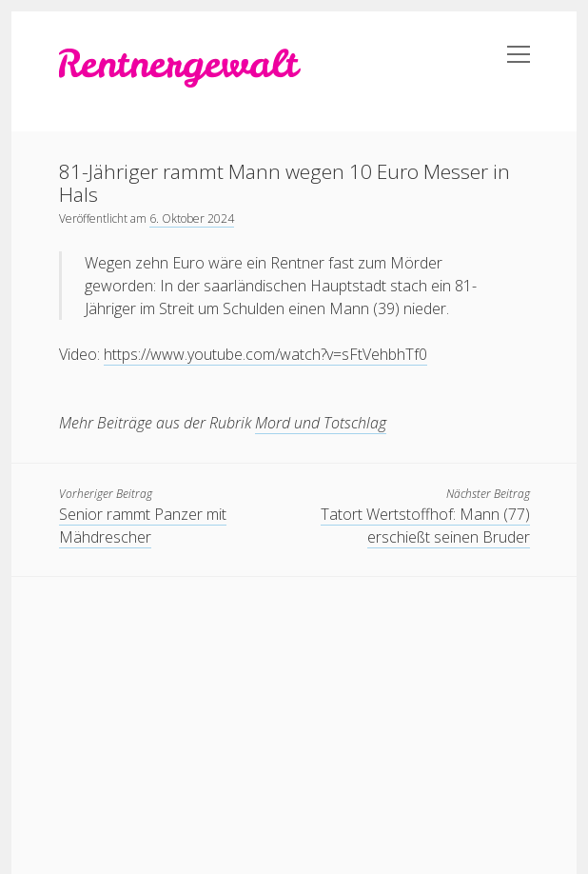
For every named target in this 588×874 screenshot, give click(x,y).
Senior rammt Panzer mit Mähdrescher (143, 526)
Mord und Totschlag (321, 423)
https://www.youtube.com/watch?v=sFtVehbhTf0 (265, 354)
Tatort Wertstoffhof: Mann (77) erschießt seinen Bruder (425, 526)
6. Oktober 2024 (192, 218)
